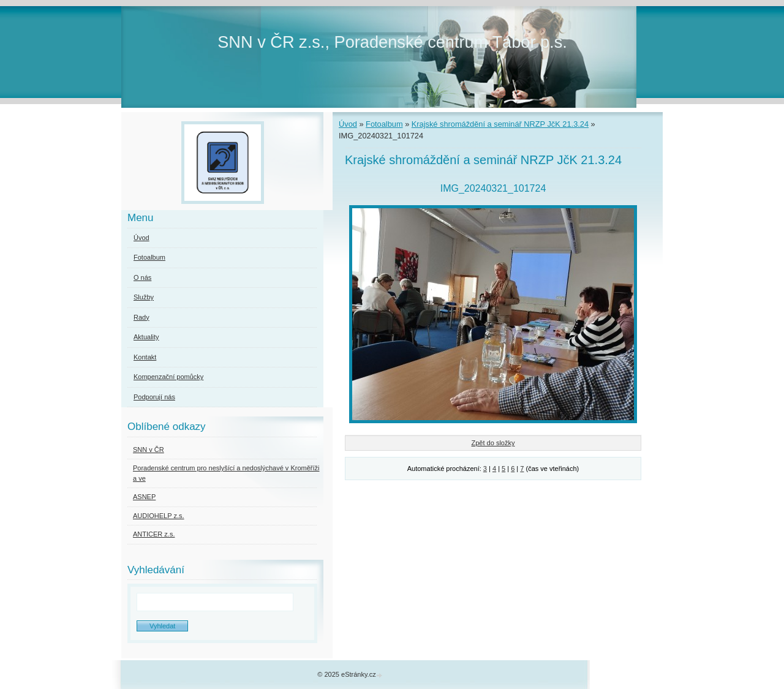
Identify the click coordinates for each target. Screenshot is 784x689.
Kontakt (145, 357)
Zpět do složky (493, 443)
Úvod (348, 124)
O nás (142, 277)
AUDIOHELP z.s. (159, 516)
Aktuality (146, 337)
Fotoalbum (384, 124)
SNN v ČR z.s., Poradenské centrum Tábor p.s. (392, 42)
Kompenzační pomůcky (168, 377)
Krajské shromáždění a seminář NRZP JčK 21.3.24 (500, 124)
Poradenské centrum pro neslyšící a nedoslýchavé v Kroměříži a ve (226, 473)
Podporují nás (154, 397)
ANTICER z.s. (154, 534)
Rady (141, 317)
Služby (144, 297)
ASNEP (144, 497)
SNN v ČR (149, 450)
